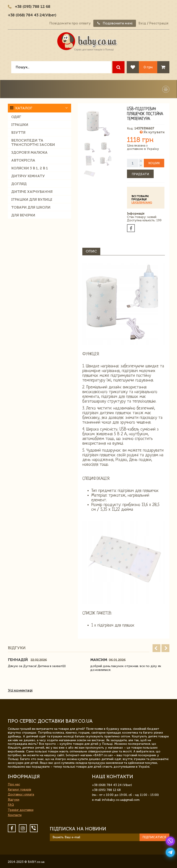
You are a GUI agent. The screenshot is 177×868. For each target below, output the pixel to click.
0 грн (148, 67)
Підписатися (154, 837)
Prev (156, 648)
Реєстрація (159, 23)
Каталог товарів (20, 789)
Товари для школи (31, 207)
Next (165, 648)
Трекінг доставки (21, 810)
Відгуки (14, 800)
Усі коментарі (20, 690)
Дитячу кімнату (28, 176)
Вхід (142, 23)
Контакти (15, 815)
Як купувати (152, 132)
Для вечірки (23, 215)
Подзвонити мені (115, 23)
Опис (91, 251)
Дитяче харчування (32, 192)
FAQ (11, 805)
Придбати (140, 174)
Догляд (19, 184)
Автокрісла (23, 160)
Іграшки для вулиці (32, 199)
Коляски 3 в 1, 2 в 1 (30, 168)
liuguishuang (142, 202)
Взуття (18, 132)
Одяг (16, 117)
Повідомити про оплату (70, 23)
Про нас (14, 784)
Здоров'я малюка (29, 152)
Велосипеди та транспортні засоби (33, 142)
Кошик (154, 163)
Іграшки (20, 125)
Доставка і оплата (21, 794)
